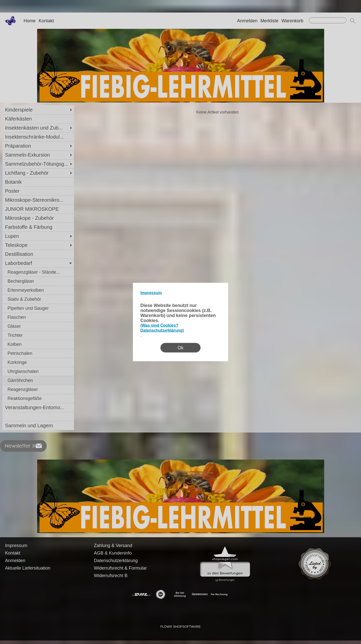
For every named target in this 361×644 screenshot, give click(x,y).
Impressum (151, 293)
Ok (180, 348)
